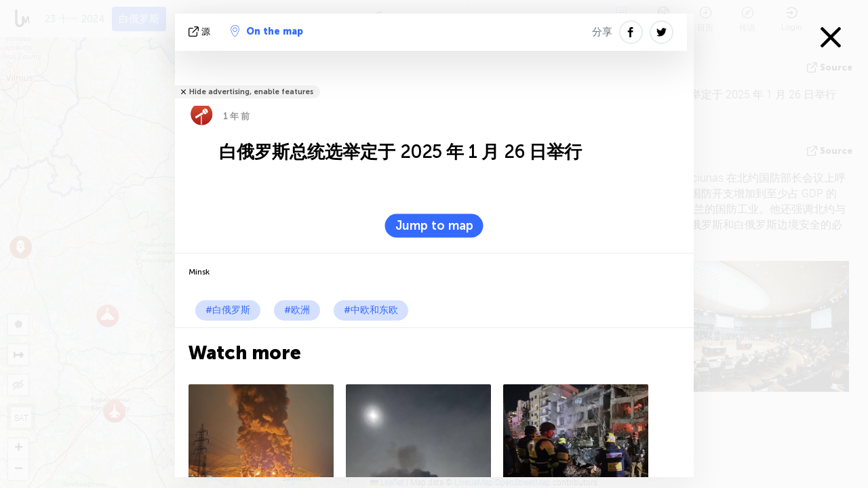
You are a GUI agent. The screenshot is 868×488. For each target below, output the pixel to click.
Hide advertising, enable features (251, 92)
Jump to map (434, 226)
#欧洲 (297, 310)
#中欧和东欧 (371, 310)
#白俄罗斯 (228, 310)
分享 (602, 32)
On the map (267, 31)
